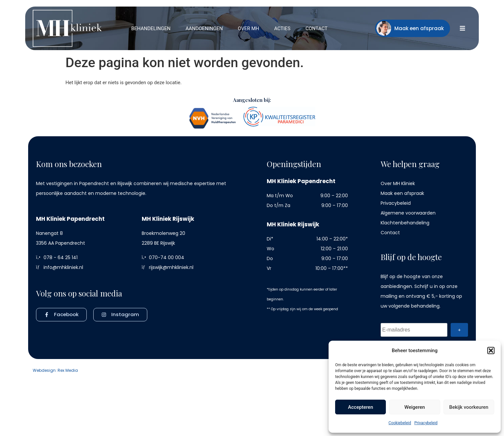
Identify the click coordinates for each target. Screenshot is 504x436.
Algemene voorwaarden (408, 213)
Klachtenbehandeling (405, 223)
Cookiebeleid (400, 423)
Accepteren (360, 407)
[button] (491, 351)
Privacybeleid (426, 423)
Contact (390, 233)
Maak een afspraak (402, 193)
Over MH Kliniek (398, 183)
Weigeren (415, 407)
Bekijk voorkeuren (469, 407)
